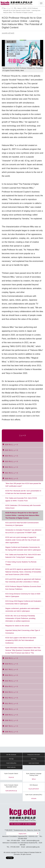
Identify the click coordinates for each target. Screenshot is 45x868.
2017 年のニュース (11, 669)
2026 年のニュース (11, 445)
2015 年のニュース (11, 681)
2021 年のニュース (11, 473)
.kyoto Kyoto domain (34, 763)
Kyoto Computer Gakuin (11, 774)
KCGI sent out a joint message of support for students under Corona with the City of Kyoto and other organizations (22, 540)
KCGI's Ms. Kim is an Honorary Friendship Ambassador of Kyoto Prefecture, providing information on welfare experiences (20, 618)
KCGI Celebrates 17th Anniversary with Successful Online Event (23, 507)
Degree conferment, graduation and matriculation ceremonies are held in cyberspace (22, 610)
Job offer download (11, 755)
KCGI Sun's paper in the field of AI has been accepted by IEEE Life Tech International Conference (21, 640)
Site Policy (34, 759)
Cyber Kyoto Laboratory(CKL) (34, 795)
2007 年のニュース (11, 726)
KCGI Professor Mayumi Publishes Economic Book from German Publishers (23, 588)
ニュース (22, 435)
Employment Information (34, 755)
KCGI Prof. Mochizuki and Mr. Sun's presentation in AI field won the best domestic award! (23, 492)
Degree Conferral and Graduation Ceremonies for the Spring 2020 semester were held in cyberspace (23, 549)
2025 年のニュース (11, 450)
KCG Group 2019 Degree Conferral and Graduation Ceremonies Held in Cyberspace (23, 602)
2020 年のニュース (11, 478)
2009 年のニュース (11, 715)
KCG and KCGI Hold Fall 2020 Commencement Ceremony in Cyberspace (22, 524)
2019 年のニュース (11, 658)
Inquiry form (22, 834)
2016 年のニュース (11, 675)
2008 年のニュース (11, 720)
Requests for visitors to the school (17, 626)
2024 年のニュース (11, 456)
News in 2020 (22, 8)
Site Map (11, 759)
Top (4, 8)
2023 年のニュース (11, 461)
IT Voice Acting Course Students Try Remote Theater (21, 563)
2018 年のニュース (11, 664)
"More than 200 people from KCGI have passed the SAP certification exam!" (23, 485)
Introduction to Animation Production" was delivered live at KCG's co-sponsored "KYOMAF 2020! (23, 531)
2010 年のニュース (11, 709)
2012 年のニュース (11, 698)
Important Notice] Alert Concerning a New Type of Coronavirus (23, 632)
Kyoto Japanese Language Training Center (34, 775)
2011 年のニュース (11, 704)
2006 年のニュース (11, 732)
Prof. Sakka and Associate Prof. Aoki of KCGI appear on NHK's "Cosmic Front (21, 499)
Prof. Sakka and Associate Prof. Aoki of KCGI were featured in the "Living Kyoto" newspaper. (23, 556)
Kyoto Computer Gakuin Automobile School (11, 786)
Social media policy (11, 763)
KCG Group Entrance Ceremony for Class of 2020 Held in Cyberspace (23, 595)
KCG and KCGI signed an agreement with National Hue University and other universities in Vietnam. (23, 580)
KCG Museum (34, 785)
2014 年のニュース (11, 686)
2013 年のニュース (11, 692)
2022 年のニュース (11, 467)
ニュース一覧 (12, 8)
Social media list (11, 767)
